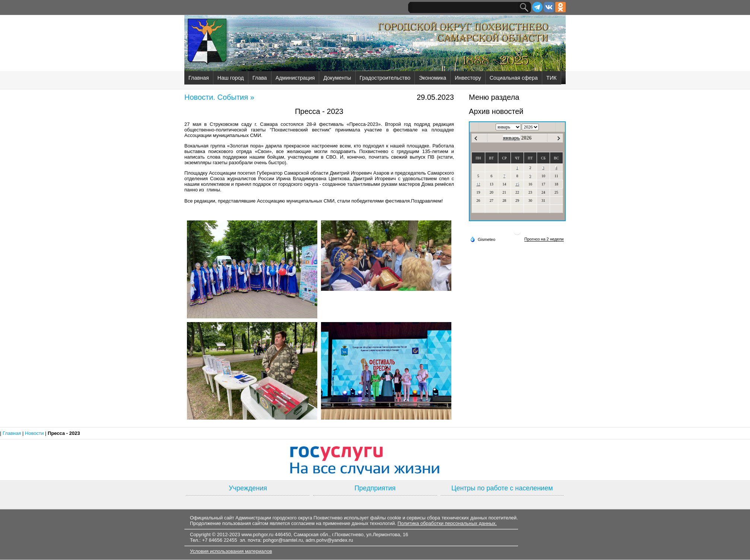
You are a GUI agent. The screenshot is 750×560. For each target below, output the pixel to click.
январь (511, 138)
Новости (35, 433)
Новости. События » (219, 97)
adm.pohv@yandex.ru (329, 540)
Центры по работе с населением (502, 488)
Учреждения (248, 488)
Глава (260, 78)
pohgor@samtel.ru (283, 540)
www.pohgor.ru (257, 534)
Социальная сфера (514, 78)
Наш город (231, 78)
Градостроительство (385, 78)
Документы (337, 78)
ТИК (552, 78)
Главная (199, 78)
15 (517, 184)
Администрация (295, 78)
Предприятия (375, 488)
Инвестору (468, 78)
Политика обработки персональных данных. (447, 523)
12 (478, 184)
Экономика (433, 78)
